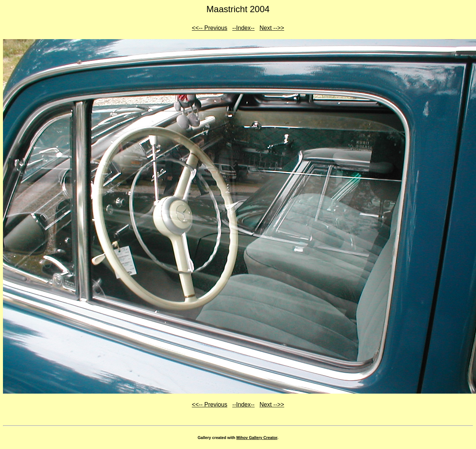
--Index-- (243, 28)
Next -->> (272, 28)
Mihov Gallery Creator (257, 438)
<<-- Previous (210, 28)
